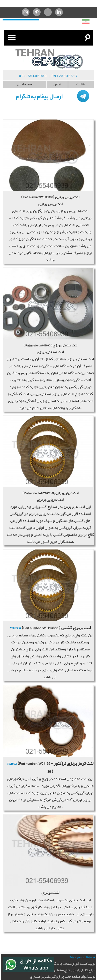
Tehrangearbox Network (82, 957)
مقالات (81, 84)
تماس (57, 84)
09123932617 (65, 76)
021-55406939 (33, 76)
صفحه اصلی (25, 84)
